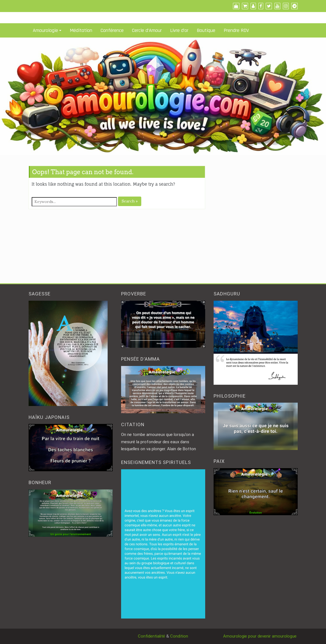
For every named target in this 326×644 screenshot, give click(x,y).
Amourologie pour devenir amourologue (260, 636)
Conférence (112, 30)
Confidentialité (152, 636)
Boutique (206, 30)
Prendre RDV (236, 30)
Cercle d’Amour (147, 30)
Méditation (81, 30)
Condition (179, 636)
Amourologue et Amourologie (56, 6)
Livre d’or (179, 30)
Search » (130, 201)
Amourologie (45, 30)
